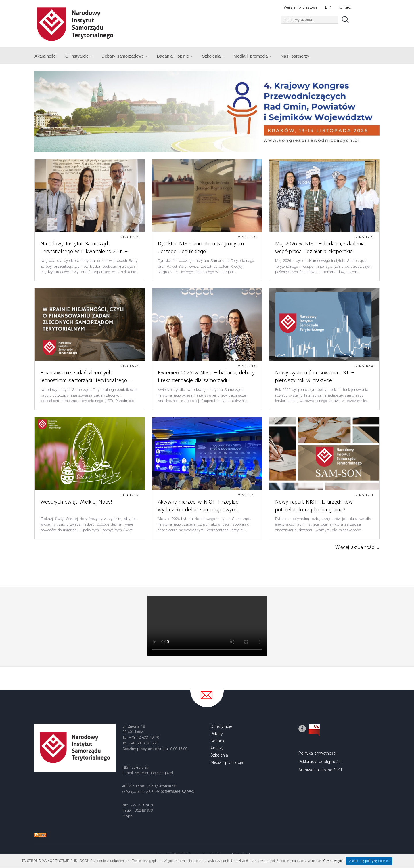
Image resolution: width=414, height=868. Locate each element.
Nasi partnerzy (295, 56)
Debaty (217, 734)
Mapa (128, 816)
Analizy (217, 748)
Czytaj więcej (333, 861)
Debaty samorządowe (124, 56)
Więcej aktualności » (357, 547)
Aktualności (46, 56)
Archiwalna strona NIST (321, 770)
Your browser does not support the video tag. (207, 626)
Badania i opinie (175, 56)
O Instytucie (79, 56)
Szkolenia (213, 56)
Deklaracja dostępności (320, 762)
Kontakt (345, 7)
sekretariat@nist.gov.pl (154, 773)
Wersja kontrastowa (301, 7)
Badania (218, 741)
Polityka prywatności (318, 753)
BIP (328, 7)
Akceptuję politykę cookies (369, 861)
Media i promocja (252, 56)
